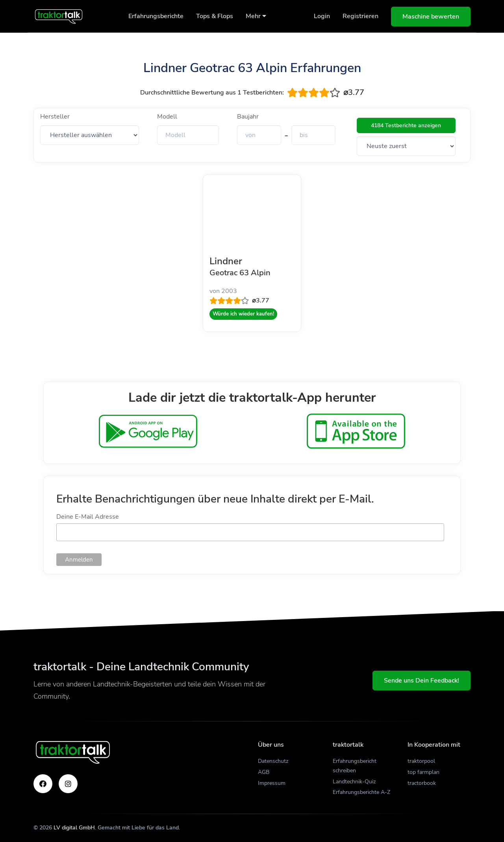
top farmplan (423, 772)
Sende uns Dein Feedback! (422, 681)
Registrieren (360, 16)
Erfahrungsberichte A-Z (361, 792)
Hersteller (55, 117)
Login (322, 16)
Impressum (272, 783)
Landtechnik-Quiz (354, 782)
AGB (264, 772)
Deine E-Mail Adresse (88, 517)
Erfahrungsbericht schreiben (355, 766)
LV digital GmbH (74, 828)
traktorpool (421, 761)
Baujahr (248, 117)
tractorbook (422, 783)
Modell (167, 117)
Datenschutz (273, 761)
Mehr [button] (256, 16)
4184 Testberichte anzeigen (406, 125)
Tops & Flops (215, 16)
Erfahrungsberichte (156, 16)
